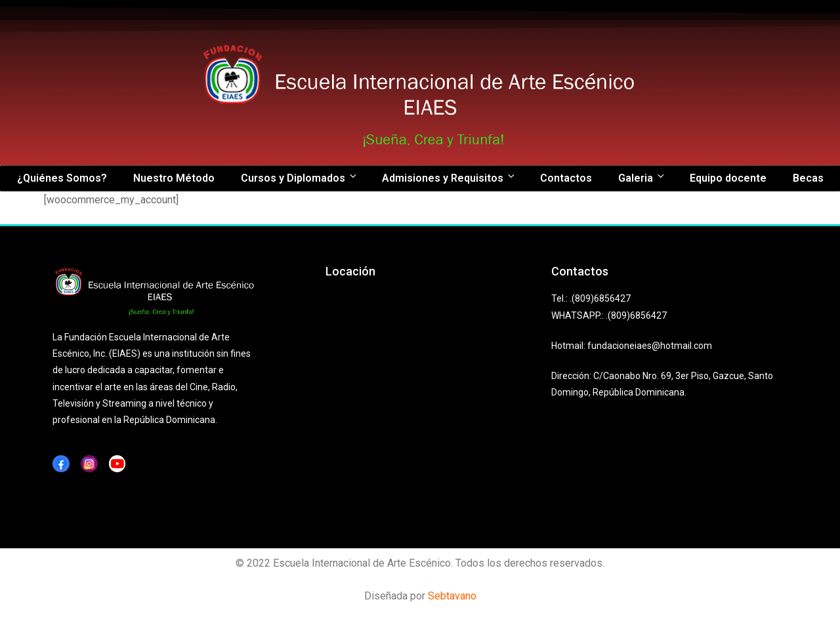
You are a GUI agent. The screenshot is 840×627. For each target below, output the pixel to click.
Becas (808, 178)
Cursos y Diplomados (300, 177)
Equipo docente (728, 178)
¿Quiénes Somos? (62, 178)
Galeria (642, 177)
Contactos (566, 178)
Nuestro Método (174, 178)
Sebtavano (452, 596)
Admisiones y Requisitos (449, 177)
